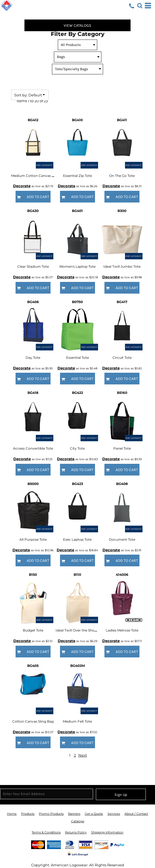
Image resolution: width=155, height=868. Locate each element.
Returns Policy (76, 832)
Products (28, 814)
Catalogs (78, 821)
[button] (140, 6)
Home (12, 814)
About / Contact (136, 814)
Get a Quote (94, 814)
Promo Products (51, 814)
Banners (74, 814)
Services (114, 814)
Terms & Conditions (46, 832)
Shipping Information (107, 832)
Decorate (22, 186)
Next (83, 755)
